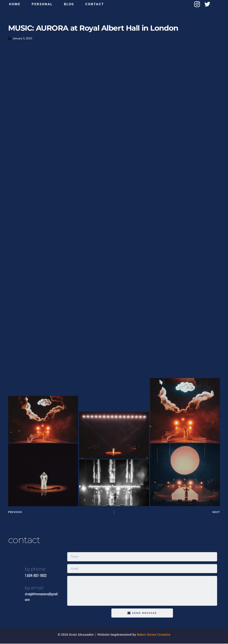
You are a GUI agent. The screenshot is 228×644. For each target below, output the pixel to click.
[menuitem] (15, 4)
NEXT (216, 512)
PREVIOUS (15, 512)
